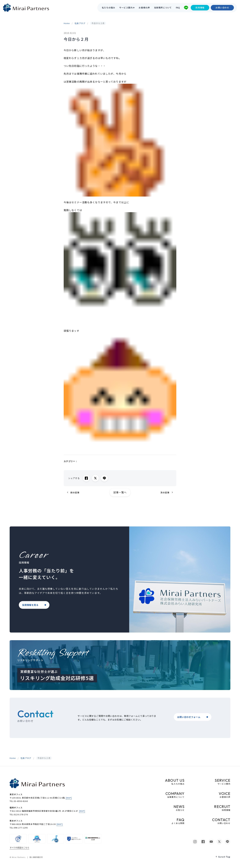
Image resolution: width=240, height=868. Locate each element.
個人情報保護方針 (36, 857)
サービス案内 (126, 8)
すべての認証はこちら (19, 848)
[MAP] (69, 798)
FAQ (178, 8)
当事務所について (163, 8)
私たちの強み (109, 8)
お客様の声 (144, 8)
